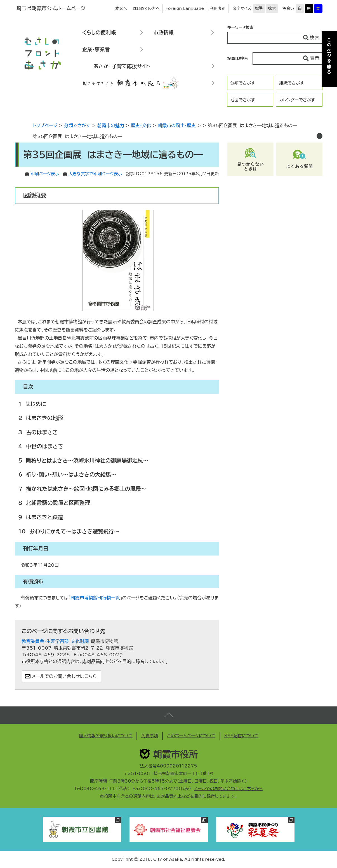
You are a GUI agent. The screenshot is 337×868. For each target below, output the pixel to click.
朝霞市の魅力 (111, 125)
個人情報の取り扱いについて (105, 736)
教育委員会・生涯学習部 (45, 641)
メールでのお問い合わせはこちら (64, 676)
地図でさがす (243, 100)
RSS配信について (241, 736)
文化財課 (80, 641)
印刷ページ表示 (45, 174)
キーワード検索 (241, 27)
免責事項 (150, 736)
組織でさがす (292, 83)
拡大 (272, 8)
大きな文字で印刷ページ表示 (95, 174)
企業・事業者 (96, 49)
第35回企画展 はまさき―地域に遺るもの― (78, 136)
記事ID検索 (238, 59)
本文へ (121, 8)
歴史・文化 (141, 125)
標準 (259, 8)
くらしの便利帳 (99, 32)
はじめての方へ (146, 8)
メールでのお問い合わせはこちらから (228, 789)
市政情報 (164, 32)
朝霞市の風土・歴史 (177, 125)
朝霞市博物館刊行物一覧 (95, 598)
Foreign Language (185, 8)
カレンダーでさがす (297, 100)
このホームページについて (191, 736)
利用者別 (218, 8)
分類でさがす (243, 83)
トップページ (45, 125)
